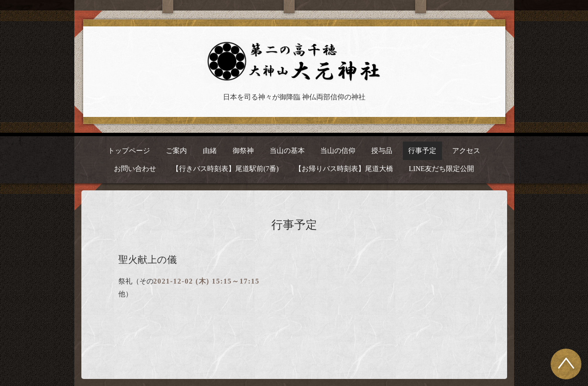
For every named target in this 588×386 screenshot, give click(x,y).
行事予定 (422, 151)
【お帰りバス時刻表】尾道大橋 (344, 169)
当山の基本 (287, 151)
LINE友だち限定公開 (442, 169)
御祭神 (243, 151)
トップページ (129, 151)
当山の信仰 (338, 151)
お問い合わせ (135, 169)
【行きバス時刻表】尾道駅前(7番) (225, 169)
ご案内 (176, 151)
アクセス (466, 151)
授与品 (382, 151)
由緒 (210, 151)
